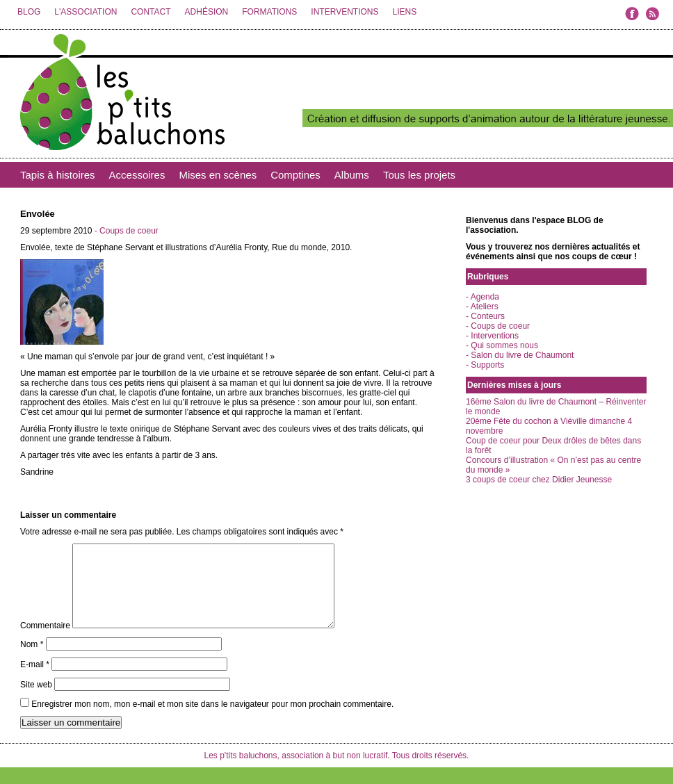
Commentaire (45, 642)
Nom (32, 661)
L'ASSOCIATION (86, 12)
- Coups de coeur (127, 231)
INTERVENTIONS (344, 12)
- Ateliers (482, 307)
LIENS (404, 12)
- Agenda (483, 297)
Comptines (295, 175)
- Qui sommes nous (502, 345)
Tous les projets (419, 175)
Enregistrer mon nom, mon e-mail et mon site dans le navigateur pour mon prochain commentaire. (212, 721)
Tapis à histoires (58, 175)
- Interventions (492, 336)
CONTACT (151, 12)
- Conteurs (485, 316)
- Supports (485, 365)
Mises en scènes (218, 175)
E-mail (35, 681)
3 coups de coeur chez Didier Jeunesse (539, 480)
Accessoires (137, 175)
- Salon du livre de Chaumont (520, 355)
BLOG (29, 12)
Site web (36, 701)
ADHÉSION (207, 12)
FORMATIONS (269, 12)
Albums (352, 175)
